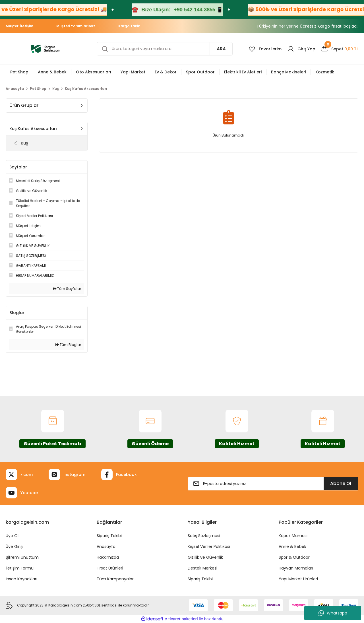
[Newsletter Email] (273, 484)
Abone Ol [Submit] (341, 483)
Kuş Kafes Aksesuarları (86, 89)
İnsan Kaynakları (21, 579)
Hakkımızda (108, 557)
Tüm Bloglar (68, 345)
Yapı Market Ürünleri (298, 579)
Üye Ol (12, 536)
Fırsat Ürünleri (110, 568)
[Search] (165, 49)
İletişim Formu (20, 568)
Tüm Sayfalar (67, 289)
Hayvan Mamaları (296, 568)
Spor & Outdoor (294, 557)
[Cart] (340, 49)
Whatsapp (333, 613)
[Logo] (45, 49)
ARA (221, 49)
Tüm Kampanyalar (115, 579)
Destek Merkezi (202, 568)
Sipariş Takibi (109, 536)
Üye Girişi (15, 546)
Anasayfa (106, 546)
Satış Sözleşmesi (204, 536)
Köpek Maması (293, 536)
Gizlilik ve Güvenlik (205, 557)
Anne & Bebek (292, 546)
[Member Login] (301, 49)
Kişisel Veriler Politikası (209, 546)
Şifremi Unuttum (22, 557)
